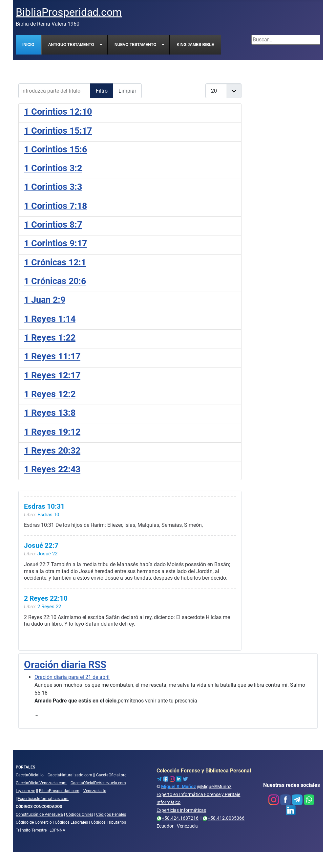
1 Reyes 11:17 (52, 356)
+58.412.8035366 (223, 818)
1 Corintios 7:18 (55, 206)
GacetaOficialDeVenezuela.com (98, 783)
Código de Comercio (34, 822)
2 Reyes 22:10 (46, 599)
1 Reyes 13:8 (50, 413)
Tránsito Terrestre (31, 830)
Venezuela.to (95, 791)
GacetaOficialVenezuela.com (41, 783)
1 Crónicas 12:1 (55, 262)
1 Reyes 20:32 (52, 451)
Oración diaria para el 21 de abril (72, 677)
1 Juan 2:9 (45, 300)
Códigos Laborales (71, 822)
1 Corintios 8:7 (53, 225)
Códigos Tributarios (108, 822)
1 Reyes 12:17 (52, 375)
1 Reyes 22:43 (52, 469)
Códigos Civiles (80, 814)
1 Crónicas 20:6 (55, 281)
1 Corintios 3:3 (53, 187)
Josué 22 (47, 554)
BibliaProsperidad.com (59, 791)
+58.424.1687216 (178, 818)
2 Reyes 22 (49, 607)
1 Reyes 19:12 (52, 432)
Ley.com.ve (25, 791)
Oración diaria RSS (65, 665)
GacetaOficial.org (111, 775)
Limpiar (127, 91)
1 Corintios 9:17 (55, 243)
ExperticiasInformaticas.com (43, 799)
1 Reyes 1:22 (50, 338)
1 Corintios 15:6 (55, 149)
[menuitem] (29, 45)
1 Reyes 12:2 (50, 394)
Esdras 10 (48, 515)
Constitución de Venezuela (39, 814)
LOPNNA (57, 830)
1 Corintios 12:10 (58, 112)
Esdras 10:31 (44, 506)
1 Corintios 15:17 (58, 131)
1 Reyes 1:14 (50, 319)
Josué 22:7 (41, 546)
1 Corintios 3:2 (53, 168)
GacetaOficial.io (30, 775)
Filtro (102, 91)
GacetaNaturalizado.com (70, 775)
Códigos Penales (111, 814)
